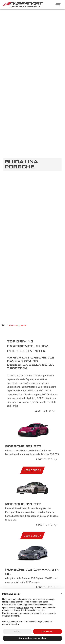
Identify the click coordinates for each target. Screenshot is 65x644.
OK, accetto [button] (48, 631)
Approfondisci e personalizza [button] (32, 638)
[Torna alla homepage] (4, 325)
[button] (57, 5)
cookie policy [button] (23, 608)
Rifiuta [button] (17, 631)
